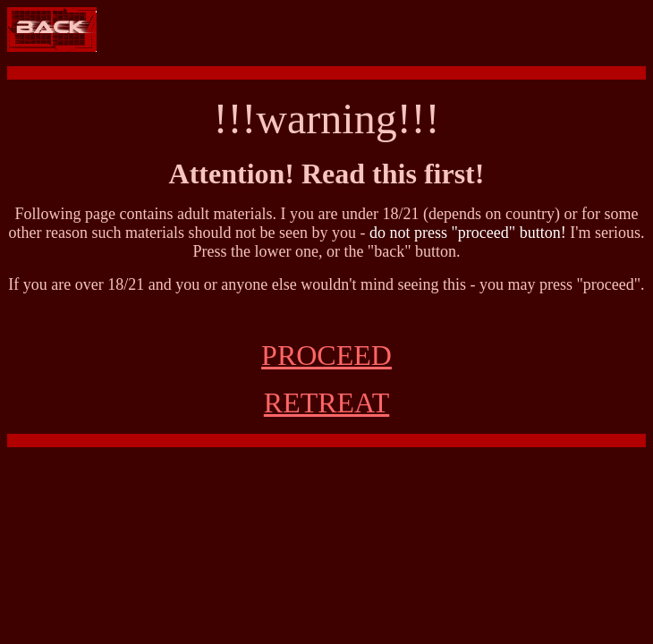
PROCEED (326, 355)
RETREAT (326, 402)
